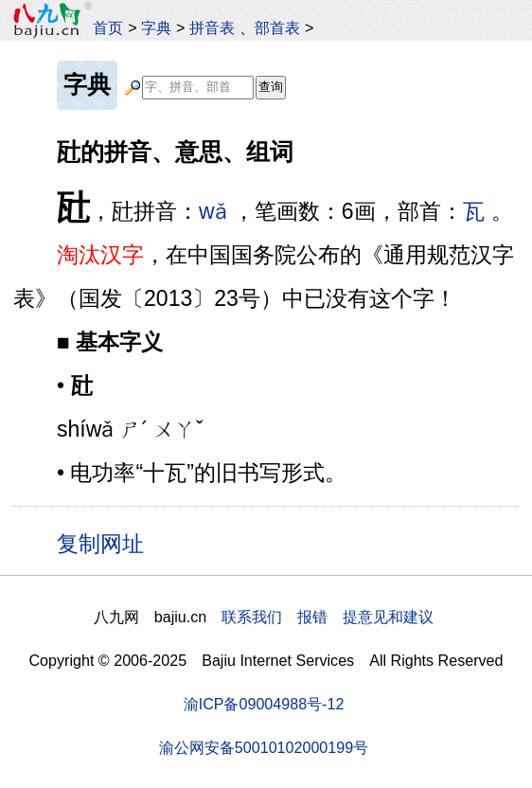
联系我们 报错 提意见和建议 (328, 617)
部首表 (277, 27)
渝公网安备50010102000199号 (264, 747)
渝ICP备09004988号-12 (264, 704)
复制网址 (107, 543)
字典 (156, 27)
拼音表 (212, 27)
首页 (108, 27)
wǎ (213, 211)
